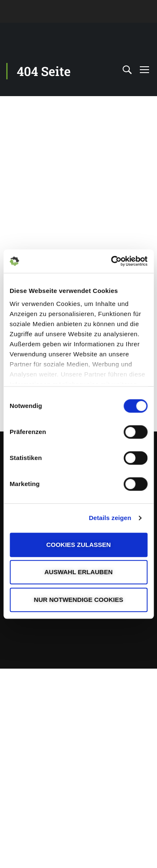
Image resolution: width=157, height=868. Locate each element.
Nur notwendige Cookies (78, 600)
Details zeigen (110, 518)
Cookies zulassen (78, 545)
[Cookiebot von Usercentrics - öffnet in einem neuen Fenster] (112, 261)
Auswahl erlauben (78, 572)
